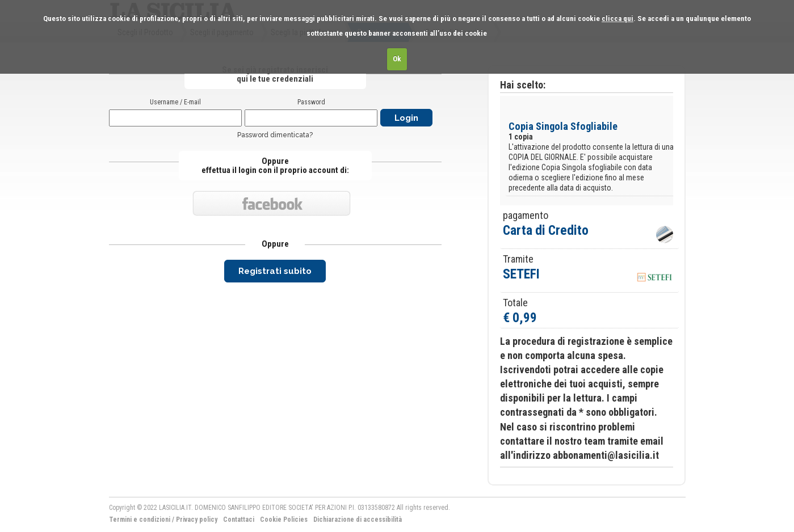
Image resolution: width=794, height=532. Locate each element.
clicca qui (617, 18)
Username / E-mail (175, 102)
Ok (397, 59)
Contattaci (239, 520)
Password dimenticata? (275, 135)
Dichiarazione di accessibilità (358, 520)
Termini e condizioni (140, 520)
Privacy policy (197, 520)
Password (311, 102)
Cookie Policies (284, 520)
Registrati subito (275, 271)
